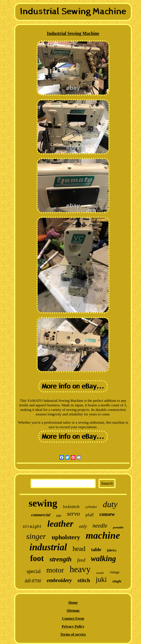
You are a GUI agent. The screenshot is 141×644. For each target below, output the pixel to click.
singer (36, 536)
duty (110, 504)
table (96, 550)
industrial (48, 547)
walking (103, 559)
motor (55, 570)
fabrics (112, 550)
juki (101, 579)
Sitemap (73, 610)
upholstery (66, 537)
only (83, 526)
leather (60, 524)
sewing (43, 503)
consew (107, 514)
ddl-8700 (33, 581)
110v (59, 516)
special (34, 571)
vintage (115, 572)
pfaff (90, 515)
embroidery (59, 580)
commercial (41, 515)
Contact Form (73, 618)
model (100, 573)
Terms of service (73, 634)
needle (100, 526)
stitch (84, 580)
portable (118, 527)
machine (103, 535)
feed (81, 560)
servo (74, 514)
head (79, 549)
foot (37, 558)
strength (61, 559)
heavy (80, 569)
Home (73, 602)
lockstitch (71, 507)
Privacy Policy (73, 626)
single (117, 581)
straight (32, 527)
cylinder (91, 507)
